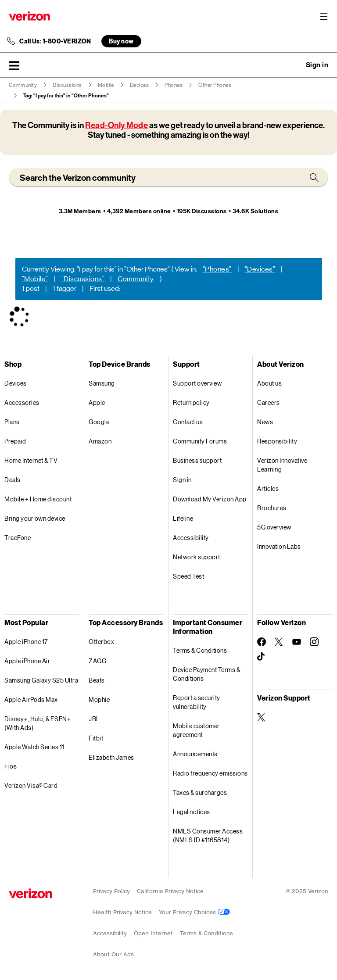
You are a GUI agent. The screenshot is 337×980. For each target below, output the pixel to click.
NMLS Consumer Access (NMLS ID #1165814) (208, 835)
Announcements (195, 754)
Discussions (67, 85)
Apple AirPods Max (31, 699)
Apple (97, 402)
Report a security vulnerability (197, 702)
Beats (97, 680)
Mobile (106, 85)
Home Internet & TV (31, 460)
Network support (197, 557)
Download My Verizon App (210, 499)
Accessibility (191, 538)
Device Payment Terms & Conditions (206, 674)
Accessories (22, 402)
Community (23, 85)
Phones (174, 85)
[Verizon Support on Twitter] (262, 717)
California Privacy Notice (170, 891)
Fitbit (96, 738)
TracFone (18, 538)
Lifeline (183, 518)
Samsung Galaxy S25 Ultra (41, 680)
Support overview (197, 383)
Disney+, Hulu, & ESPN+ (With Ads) (38, 723)
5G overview (274, 527)
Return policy (191, 402)
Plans (12, 422)
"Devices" (260, 269)
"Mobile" (35, 279)
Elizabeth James (111, 757)
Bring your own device (35, 518)
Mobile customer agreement (196, 730)
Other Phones (215, 85)
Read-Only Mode (117, 125)
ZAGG (97, 661)
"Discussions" (83, 279)
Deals (13, 480)
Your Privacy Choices (194, 912)
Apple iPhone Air (27, 661)
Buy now (121, 41)
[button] (14, 65)
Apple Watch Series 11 (34, 747)
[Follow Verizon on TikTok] (262, 657)
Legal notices (192, 812)
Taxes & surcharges (200, 792)
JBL (94, 719)
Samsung (102, 383)
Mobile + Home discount (38, 499)
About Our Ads (113, 954)
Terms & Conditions (200, 650)
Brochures (272, 508)
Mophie (99, 699)
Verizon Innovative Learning (282, 465)
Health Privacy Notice (122, 912)
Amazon (100, 441)
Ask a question (293, 65)
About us (269, 383)
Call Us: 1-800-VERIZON (55, 41)
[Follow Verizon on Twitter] (279, 642)
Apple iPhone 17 (26, 642)
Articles (268, 488)
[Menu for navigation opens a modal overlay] (324, 16)
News (265, 422)
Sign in (182, 480)
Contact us (188, 422)
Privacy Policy (111, 891)
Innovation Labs (279, 546)
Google (99, 422)
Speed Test (188, 576)
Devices (140, 85)
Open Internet (153, 933)
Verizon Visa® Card (31, 785)
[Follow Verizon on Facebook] (262, 642)
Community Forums (200, 441)
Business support (197, 460)
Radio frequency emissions (210, 773)
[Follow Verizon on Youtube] (297, 642)
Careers (269, 402)
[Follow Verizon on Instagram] (314, 642)
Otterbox (101, 642)
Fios (11, 766)
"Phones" (217, 269)
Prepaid (15, 441)
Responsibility (277, 441)
